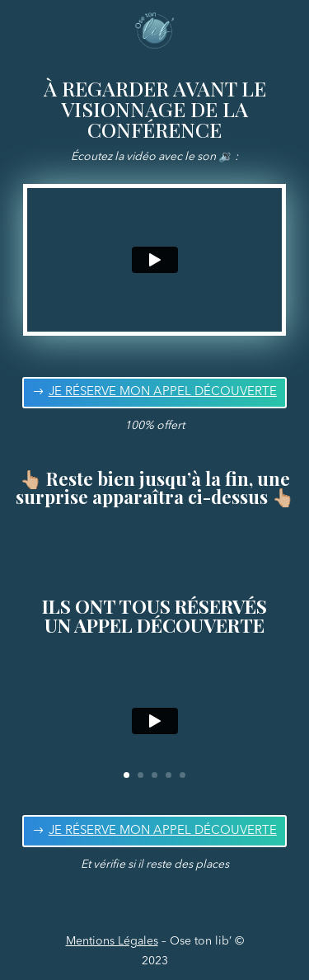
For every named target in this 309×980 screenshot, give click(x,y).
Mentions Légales (112, 941)
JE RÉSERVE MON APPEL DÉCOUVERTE (163, 392)
